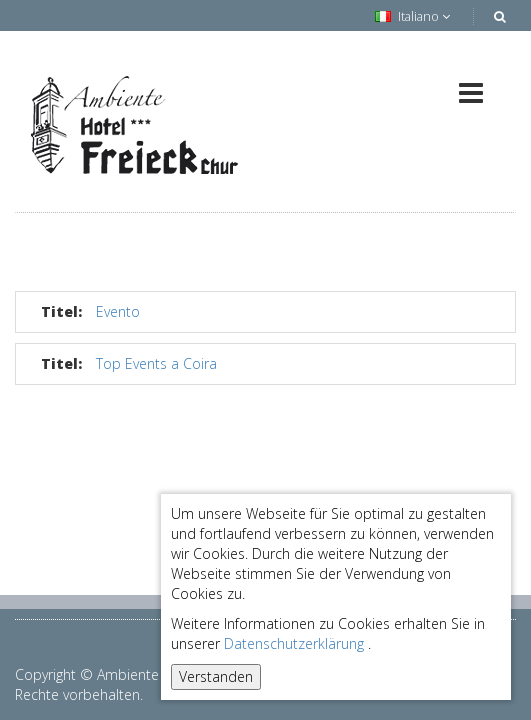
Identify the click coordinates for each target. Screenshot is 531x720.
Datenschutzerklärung (294, 643)
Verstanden (216, 676)
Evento (118, 311)
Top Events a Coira (156, 363)
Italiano (412, 16)
